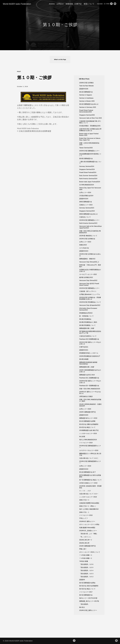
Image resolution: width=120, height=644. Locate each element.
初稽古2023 (83, 245)
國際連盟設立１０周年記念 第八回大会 (90, 454)
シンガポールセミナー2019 (88, 433)
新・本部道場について (86, 316)
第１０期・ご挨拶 (85, 491)
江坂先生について (85, 217)
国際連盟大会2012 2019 (87, 375)
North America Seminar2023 (88, 223)
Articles (52, 4)
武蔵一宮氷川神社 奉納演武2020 (90, 389)
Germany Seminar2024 (87, 166)
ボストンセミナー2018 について (90, 552)
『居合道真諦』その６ (86, 564)
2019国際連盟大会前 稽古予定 (89, 430)
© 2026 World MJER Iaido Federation (18, 641)
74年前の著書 (84, 561)
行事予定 (78, 4)
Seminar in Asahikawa (86, 98)
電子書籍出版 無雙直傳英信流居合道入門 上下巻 (90, 332)
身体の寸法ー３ (84, 500)
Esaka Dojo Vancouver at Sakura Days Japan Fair (90, 139)
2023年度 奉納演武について (88, 236)
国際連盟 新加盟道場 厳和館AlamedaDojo (88, 363)
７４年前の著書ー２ (86, 558)
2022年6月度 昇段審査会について (90, 302)
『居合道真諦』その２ (86, 577)
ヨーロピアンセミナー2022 (88, 274)
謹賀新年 (82, 580)
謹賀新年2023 (84, 251)
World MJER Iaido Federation (17, 4)
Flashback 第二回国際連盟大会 (89, 378)
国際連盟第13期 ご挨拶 (87, 328)
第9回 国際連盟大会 (86, 202)
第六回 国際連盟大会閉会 (87, 583)
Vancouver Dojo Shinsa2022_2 (89, 262)
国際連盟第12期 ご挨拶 (87, 367)
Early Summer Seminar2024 (88, 176)
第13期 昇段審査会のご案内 (88, 322)
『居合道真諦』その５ (86, 567)
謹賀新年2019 (84, 469)
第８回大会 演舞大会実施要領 (89, 424)
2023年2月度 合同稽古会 (87, 239)
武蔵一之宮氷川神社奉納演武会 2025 (89, 144)
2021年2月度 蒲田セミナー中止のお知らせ (90, 343)
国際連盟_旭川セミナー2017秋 (89, 601)
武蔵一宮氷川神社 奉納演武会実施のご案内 (90, 400)
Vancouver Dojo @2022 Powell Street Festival (89, 284)
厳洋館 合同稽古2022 (86, 277)
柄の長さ (82, 607)
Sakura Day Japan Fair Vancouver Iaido (90, 189)
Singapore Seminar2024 (87, 169)
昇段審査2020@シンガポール (89, 353)
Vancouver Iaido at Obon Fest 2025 (91, 118)
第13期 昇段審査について (87, 325)
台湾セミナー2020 (85, 409)
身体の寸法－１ (84, 512)
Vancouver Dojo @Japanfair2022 (90, 305)
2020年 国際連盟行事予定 (88, 412)
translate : (100, 4)
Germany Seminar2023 (87, 208)
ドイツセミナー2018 (86, 515)
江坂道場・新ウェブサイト (88, 291)
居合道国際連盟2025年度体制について (90, 155)
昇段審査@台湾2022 (86, 313)
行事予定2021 (84, 347)
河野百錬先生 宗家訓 (86, 396)
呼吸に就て (83, 549)
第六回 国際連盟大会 (86, 595)
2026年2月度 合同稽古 (86, 83)
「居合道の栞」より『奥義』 (89, 534)
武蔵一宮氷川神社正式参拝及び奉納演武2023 (90, 232)
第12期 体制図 (84, 359)
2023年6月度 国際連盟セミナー (89, 220)
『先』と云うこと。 (86, 537)
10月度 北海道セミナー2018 (88, 483)
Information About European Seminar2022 (88, 309)
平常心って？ (84, 518)
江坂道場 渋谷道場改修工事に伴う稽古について (90, 122)
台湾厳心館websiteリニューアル (90, 294)
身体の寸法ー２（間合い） (88, 506)
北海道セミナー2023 (86, 205)
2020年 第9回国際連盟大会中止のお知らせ (90, 371)
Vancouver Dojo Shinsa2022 (88, 280)
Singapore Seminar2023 (87, 211)
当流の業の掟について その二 (89, 458)
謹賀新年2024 (84, 199)
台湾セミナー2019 (85, 466)
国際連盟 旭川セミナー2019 (88, 418)
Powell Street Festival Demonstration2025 (86, 111)
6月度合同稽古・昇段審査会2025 (90, 126)
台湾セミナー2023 (85, 242)
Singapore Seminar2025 (87, 115)
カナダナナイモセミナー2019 (89, 450)
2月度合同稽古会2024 (86, 196)
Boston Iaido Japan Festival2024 (90, 182)
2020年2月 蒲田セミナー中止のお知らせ (90, 393)
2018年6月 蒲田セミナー (87, 521)
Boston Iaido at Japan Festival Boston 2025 (89, 134)
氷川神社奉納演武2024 (87, 185)
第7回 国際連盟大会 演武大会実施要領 (90, 476)
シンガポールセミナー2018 (88, 497)
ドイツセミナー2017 (86, 592)
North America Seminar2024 (88, 179)
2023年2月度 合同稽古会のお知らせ (90, 255)
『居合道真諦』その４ (86, 570)
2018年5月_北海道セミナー (88, 531)
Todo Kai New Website (86, 86)
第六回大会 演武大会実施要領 (89, 586)
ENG (108, 4)
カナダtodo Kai (84, 248)
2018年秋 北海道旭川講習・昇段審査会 (90, 487)
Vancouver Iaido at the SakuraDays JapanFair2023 (91, 227)
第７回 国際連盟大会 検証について (90, 480)
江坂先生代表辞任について (88, 336)
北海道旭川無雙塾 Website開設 (89, 503)
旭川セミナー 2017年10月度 (88, 598)
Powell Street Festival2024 (88, 172)
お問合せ (60, 4)
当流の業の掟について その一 (89, 494)
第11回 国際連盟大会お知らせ (89, 104)
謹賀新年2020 (84, 415)
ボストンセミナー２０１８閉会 (89, 524)
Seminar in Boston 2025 (87, 101)
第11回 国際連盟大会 (86, 92)
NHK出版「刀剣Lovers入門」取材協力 (90, 266)
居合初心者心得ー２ (86, 540)
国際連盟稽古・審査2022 (87, 259)
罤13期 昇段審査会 (85, 319)
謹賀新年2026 (84, 89)
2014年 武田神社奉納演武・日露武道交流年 (90, 405)
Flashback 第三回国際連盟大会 (89, 339)
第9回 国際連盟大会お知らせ (88, 214)
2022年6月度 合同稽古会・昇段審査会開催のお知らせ (90, 298)
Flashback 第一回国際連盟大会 (89, 386)
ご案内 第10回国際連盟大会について (90, 162)
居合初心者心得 (84, 543)
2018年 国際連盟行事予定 (88, 546)
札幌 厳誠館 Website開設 (87, 528)
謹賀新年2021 (84, 350)
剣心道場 (82, 437)
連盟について (89, 4)
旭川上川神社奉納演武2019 (88, 440)
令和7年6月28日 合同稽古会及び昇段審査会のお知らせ (90, 130)
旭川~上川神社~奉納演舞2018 (89, 509)
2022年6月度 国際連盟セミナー (89, 288)
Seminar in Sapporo (86, 95)
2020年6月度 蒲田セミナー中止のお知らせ (90, 382)
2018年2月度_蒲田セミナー (88, 610)
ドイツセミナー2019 (86, 443)
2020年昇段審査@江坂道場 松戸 (90, 356)
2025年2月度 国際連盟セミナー (89, 151)
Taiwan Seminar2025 (86, 148)
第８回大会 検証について (87, 427)
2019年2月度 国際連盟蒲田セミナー (90, 462)
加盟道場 (69, 4)
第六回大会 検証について (87, 589)
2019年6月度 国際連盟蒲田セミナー (90, 447)
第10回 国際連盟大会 (86, 159)
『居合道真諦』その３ (86, 574)
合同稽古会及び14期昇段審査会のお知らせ (90, 270)
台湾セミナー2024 (85, 193)
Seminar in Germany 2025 (88, 107)
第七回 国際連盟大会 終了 (88, 472)
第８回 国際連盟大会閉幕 (87, 421)
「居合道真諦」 (84, 604)
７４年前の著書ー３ (86, 555)
